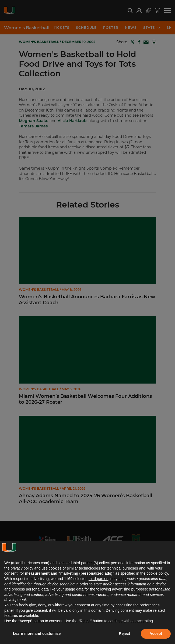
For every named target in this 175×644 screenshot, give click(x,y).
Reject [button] (124, 634)
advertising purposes (129, 589)
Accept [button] (156, 634)
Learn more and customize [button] (37, 634)
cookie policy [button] (157, 573)
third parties (98, 579)
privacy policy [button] (22, 568)
